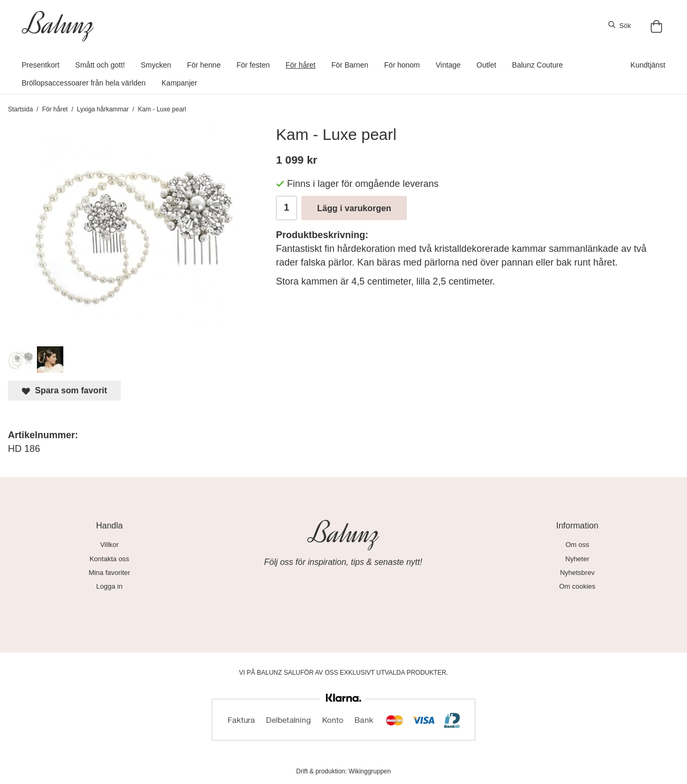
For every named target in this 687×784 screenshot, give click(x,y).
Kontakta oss (109, 559)
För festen (253, 65)
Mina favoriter (109, 573)
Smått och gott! (100, 65)
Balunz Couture (537, 65)
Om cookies (578, 586)
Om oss (578, 545)
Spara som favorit (64, 390)
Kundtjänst (648, 65)
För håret (300, 65)
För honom (402, 65)
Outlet (486, 65)
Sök (620, 25)
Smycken (156, 65)
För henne (204, 65)
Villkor (109, 545)
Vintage (448, 65)
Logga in (109, 586)
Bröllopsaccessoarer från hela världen (84, 83)
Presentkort (41, 65)
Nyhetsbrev (577, 573)
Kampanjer (179, 83)
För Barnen (350, 65)
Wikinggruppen (370, 771)
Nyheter (577, 559)
